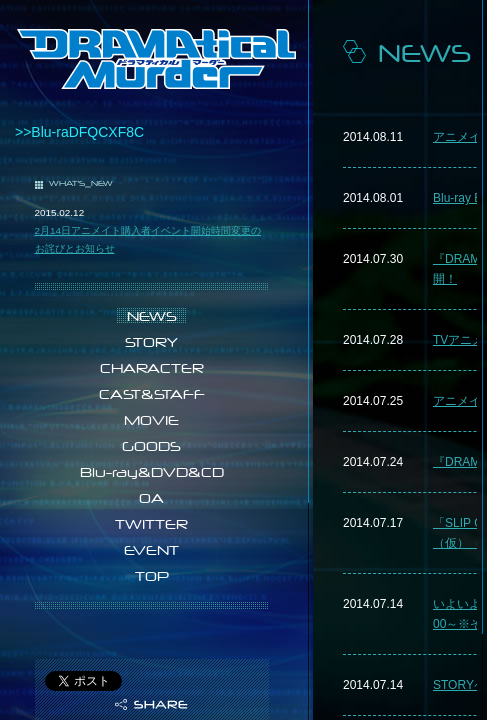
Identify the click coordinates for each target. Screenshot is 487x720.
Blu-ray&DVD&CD (152, 472)
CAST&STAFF (152, 394)
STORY (151, 342)
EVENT (151, 550)
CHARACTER (152, 368)
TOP (152, 576)
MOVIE (151, 420)
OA (151, 498)
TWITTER (151, 524)
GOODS (151, 446)
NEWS (152, 316)
